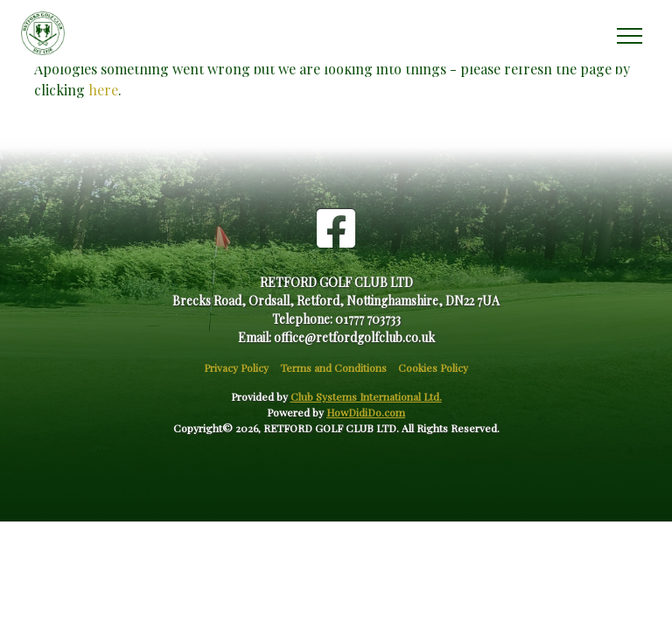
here (103, 90)
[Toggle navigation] (629, 33)
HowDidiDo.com (366, 412)
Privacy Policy (236, 367)
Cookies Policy (433, 367)
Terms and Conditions (333, 367)
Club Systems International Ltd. (366, 396)
